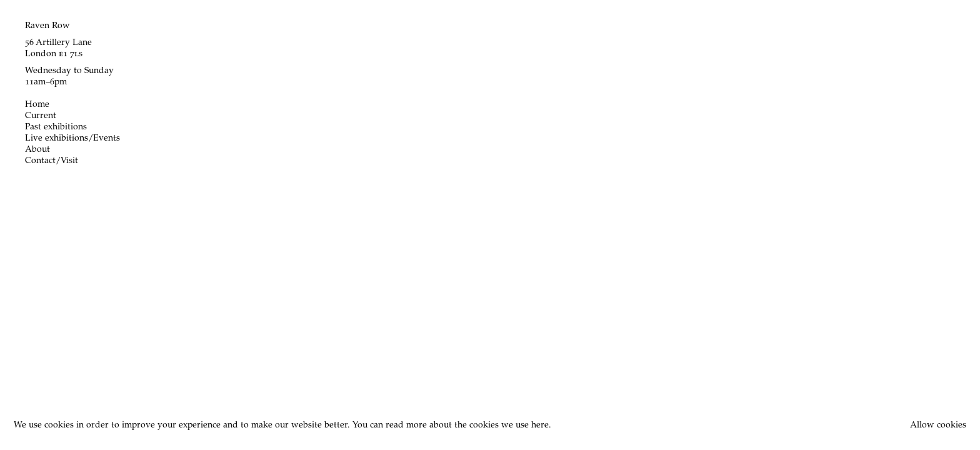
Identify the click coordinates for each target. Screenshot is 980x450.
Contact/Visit (52, 161)
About (37, 150)
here (540, 426)
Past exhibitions (56, 127)
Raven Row (47, 26)
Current (41, 116)
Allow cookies (938, 426)
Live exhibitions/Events (72, 139)
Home (37, 105)
